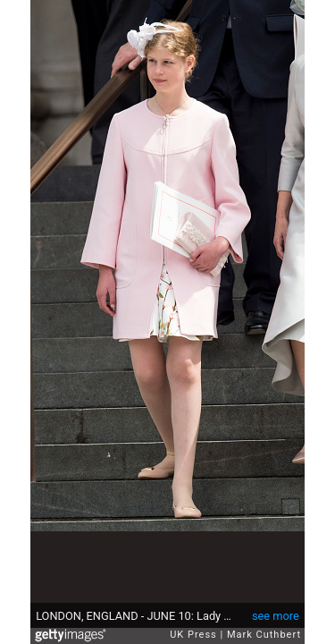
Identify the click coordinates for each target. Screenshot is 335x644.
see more (276, 616)
